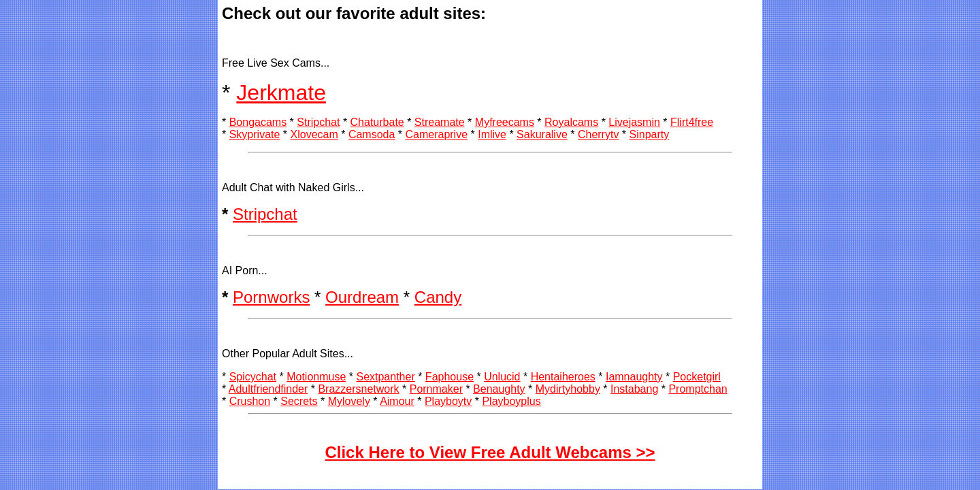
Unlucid (502, 377)
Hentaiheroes (563, 377)
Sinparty (650, 134)
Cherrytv (598, 134)
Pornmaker (436, 389)
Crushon (250, 401)
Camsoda (372, 134)
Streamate (440, 122)
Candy (438, 297)
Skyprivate (255, 134)
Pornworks (271, 297)
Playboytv (448, 401)
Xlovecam (314, 134)
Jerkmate (281, 93)
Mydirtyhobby (568, 389)
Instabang (634, 389)
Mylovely (349, 401)
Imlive (492, 134)
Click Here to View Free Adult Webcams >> (490, 452)
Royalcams (571, 122)
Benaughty (499, 389)
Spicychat (253, 377)
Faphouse (450, 377)
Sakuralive (542, 134)
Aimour (397, 401)
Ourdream (362, 297)
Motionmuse (316, 377)
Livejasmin (634, 122)
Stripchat (318, 122)
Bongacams (258, 122)
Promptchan (698, 389)
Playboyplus (511, 401)
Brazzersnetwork (358, 389)
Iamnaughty (634, 377)
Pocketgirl (697, 377)
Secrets (299, 401)
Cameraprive (436, 134)
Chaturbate (377, 122)
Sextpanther (385, 377)
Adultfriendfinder (268, 389)
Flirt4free (692, 122)
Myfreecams (505, 122)
